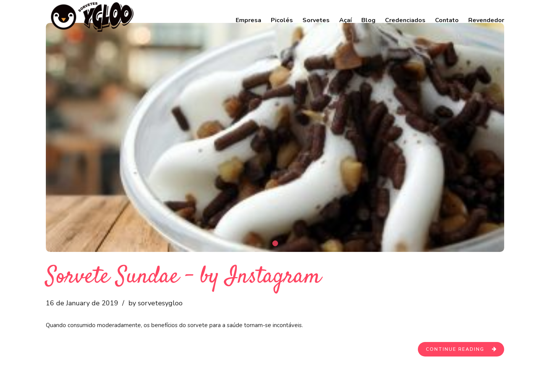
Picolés (282, 20)
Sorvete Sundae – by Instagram (183, 277)
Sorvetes (316, 20)
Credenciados (405, 20)
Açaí (345, 20)
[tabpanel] (275, 137)
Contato (447, 20)
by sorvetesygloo (155, 303)
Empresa (248, 20)
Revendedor (486, 20)
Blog (368, 20)
